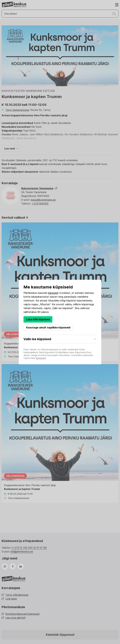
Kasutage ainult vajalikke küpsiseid (48, 327)
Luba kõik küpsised (38, 319)
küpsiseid (53, 293)
